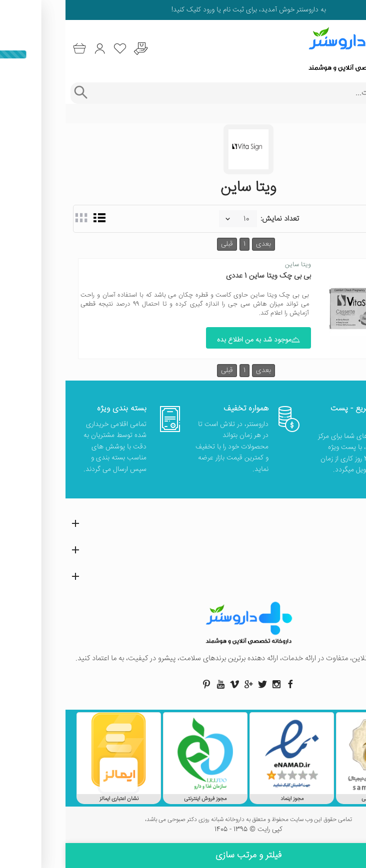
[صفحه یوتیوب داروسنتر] (155, 684)
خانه (352, 114)
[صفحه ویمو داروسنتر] (169, 684)
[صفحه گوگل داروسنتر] (183, 684)
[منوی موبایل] (352, 49)
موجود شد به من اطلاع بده (193, 340)
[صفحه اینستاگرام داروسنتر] (211, 684)
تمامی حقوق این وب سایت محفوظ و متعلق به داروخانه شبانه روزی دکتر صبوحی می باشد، (183, 820)
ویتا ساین (232, 265)
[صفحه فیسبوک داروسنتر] (225, 684)
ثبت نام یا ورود (157, 10)
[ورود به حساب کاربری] (34, 49)
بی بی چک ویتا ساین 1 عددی (203, 276)
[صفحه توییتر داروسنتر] (197, 684)
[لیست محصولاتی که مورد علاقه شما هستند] (55, 49)
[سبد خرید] (14, 49)
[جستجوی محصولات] (193, 93)
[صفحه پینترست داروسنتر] (141, 684)
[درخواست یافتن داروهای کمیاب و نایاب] (75, 49)
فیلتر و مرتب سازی (183, 856)
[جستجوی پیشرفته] (15, 93)
